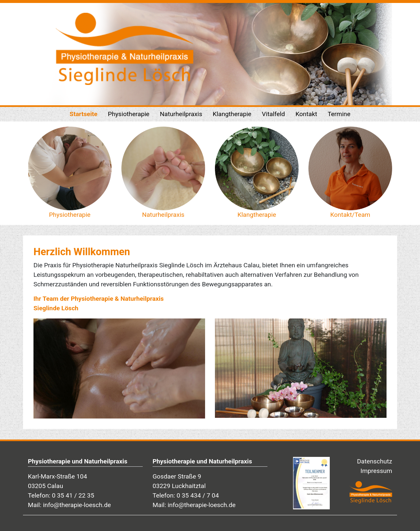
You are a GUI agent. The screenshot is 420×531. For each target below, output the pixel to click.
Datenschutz (375, 461)
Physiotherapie (129, 114)
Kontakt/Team (350, 215)
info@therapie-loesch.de (77, 505)
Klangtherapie (232, 114)
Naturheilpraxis (181, 114)
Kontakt (306, 114)
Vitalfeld (273, 114)
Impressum (376, 471)
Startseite (84, 114)
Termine (339, 114)
